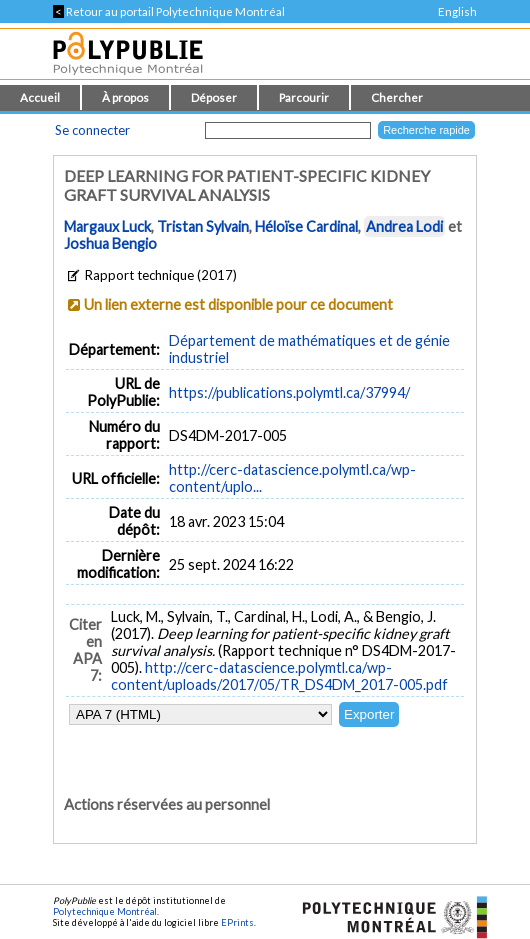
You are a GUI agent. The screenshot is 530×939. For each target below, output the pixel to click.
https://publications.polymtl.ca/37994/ (289, 392)
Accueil (40, 97)
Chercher (397, 97)
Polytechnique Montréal (105, 911)
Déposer (214, 97)
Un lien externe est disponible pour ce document (238, 304)
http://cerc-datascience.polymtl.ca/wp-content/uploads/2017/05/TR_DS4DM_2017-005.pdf (279, 676)
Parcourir (304, 97)
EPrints (237, 922)
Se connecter (92, 130)
